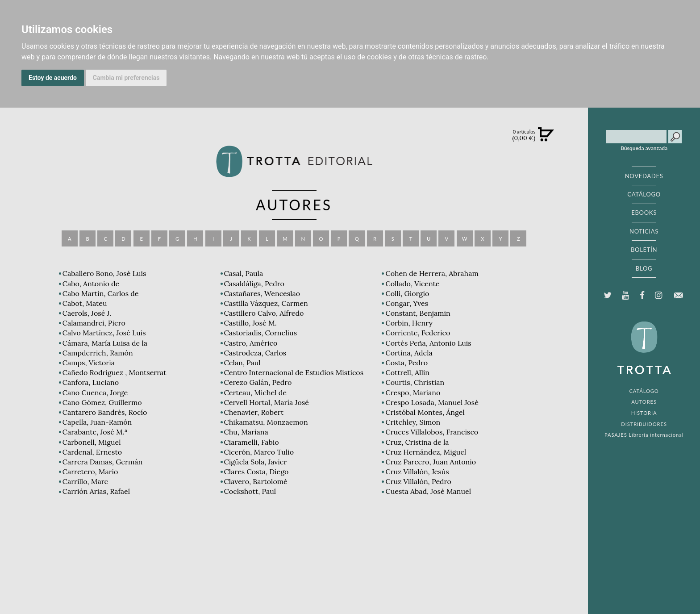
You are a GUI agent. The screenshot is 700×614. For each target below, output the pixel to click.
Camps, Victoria (89, 363)
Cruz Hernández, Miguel (426, 452)
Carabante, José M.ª (95, 432)
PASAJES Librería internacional (644, 435)
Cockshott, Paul (250, 491)
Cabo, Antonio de (91, 284)
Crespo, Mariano (413, 393)
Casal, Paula (244, 273)
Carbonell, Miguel (92, 442)
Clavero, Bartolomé (256, 481)
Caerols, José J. (87, 313)
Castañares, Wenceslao (262, 293)
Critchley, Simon (413, 422)
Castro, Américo (251, 343)
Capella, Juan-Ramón (97, 422)
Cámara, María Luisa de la (105, 343)
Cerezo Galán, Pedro (258, 382)
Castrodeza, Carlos (255, 353)
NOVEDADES (644, 176)
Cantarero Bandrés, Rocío (105, 412)
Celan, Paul (242, 363)
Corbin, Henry (409, 323)
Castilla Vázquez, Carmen (266, 303)
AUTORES (644, 402)
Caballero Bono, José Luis (104, 273)
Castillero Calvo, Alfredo (264, 313)
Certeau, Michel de (255, 393)
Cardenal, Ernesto (92, 452)
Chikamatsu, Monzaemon (266, 422)
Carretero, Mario (90, 472)
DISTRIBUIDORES (644, 424)
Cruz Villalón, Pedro (418, 481)
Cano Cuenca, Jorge (95, 393)
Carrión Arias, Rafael (96, 491)
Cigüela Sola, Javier (256, 462)
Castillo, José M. (250, 323)
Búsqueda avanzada (644, 148)
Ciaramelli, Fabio (252, 442)
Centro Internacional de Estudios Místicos (294, 372)
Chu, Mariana (246, 432)
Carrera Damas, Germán (103, 462)
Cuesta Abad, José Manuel (428, 491)
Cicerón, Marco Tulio (259, 452)
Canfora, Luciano (91, 382)
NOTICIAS (644, 231)
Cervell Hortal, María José (267, 402)
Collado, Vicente (412, 284)
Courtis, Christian (415, 382)
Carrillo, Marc (85, 481)
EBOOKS (644, 213)
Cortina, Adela (409, 353)
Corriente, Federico (418, 333)
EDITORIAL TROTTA (644, 350)
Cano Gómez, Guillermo (102, 402)
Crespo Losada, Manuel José (432, 402)
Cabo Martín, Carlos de (101, 293)
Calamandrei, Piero (94, 323)
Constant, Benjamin (418, 313)
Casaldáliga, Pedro (254, 284)
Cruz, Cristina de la (417, 442)
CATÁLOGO (644, 194)
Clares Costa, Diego (256, 472)
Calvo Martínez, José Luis (104, 333)
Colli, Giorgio (407, 293)
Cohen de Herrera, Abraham (432, 273)
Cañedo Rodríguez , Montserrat (115, 372)
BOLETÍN (644, 250)
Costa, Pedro (406, 363)
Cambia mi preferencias (126, 78)
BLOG (644, 268)
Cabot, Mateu (85, 303)
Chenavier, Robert (254, 412)
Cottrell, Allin (407, 372)
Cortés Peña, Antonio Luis (428, 343)
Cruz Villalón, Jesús (417, 472)
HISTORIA (644, 413)
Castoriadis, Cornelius (260, 333)
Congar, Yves (406, 303)
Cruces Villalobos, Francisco (432, 432)
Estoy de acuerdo (53, 78)
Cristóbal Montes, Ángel (425, 412)
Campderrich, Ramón (98, 353)
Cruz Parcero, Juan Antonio (431, 462)
